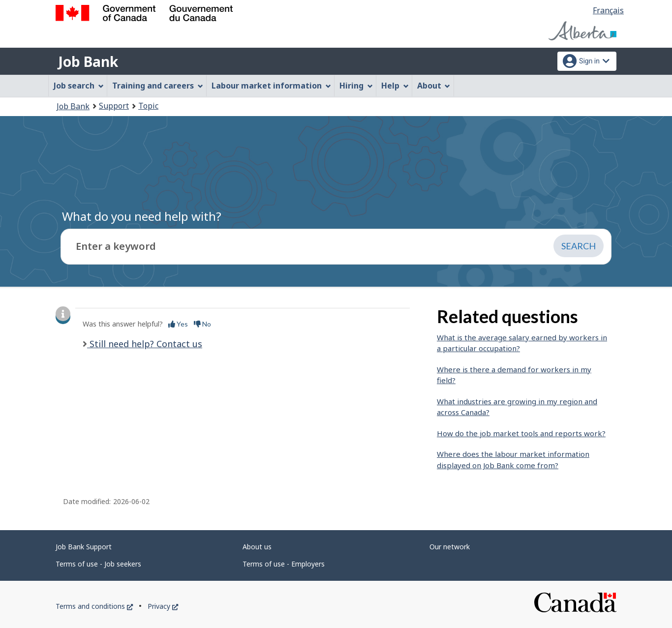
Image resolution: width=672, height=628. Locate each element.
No (202, 324)
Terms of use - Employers (284, 564)
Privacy (163, 606)
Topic (148, 106)
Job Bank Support (84, 547)
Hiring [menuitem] (356, 86)
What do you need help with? (142, 216)
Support (114, 106)
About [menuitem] (434, 86)
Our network (450, 547)
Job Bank (88, 61)
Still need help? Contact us (145, 344)
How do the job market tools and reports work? (521, 433)
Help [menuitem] (395, 86)
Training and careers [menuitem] (158, 86)
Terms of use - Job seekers (98, 564)
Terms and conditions (94, 606)
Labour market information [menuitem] (271, 86)
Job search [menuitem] (79, 86)
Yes (178, 324)
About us (257, 547)
